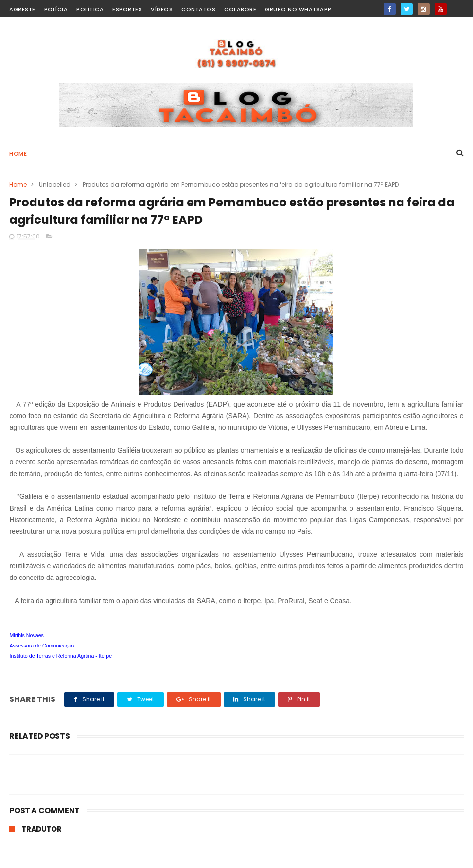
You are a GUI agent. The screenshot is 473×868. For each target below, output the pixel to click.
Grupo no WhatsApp (298, 9)
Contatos (198, 9)
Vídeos (162, 9)
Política (90, 9)
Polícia (56, 9)
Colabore (240, 9)
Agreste (22, 9)
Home (18, 154)
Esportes (127, 9)
